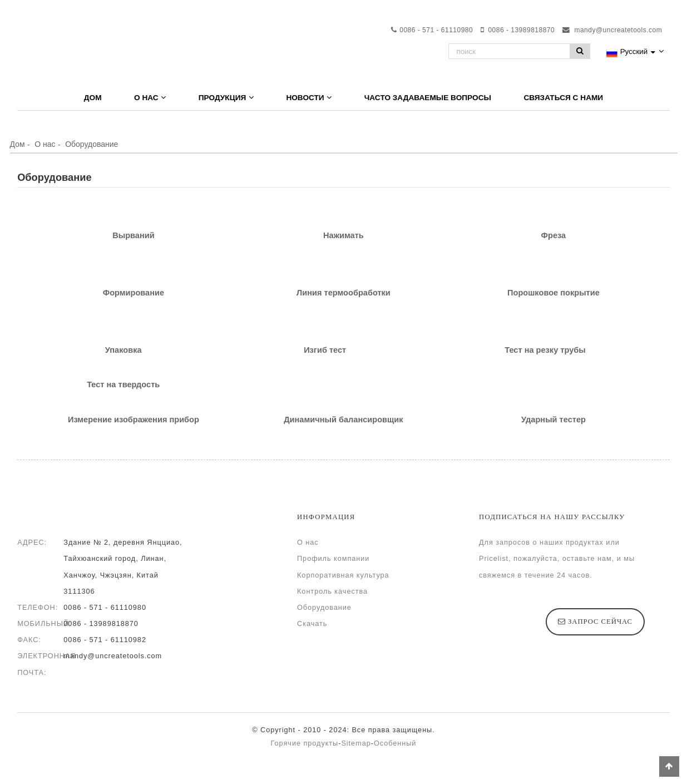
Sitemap (356, 743)
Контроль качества (332, 591)
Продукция (226, 98)
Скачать (312, 623)
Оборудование (92, 144)
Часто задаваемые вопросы (428, 98)
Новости (309, 98)
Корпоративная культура (343, 575)
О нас (150, 98)
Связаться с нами (563, 98)
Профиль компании (333, 558)
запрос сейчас (600, 622)
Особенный (395, 743)
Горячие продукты (305, 743)
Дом (93, 98)
